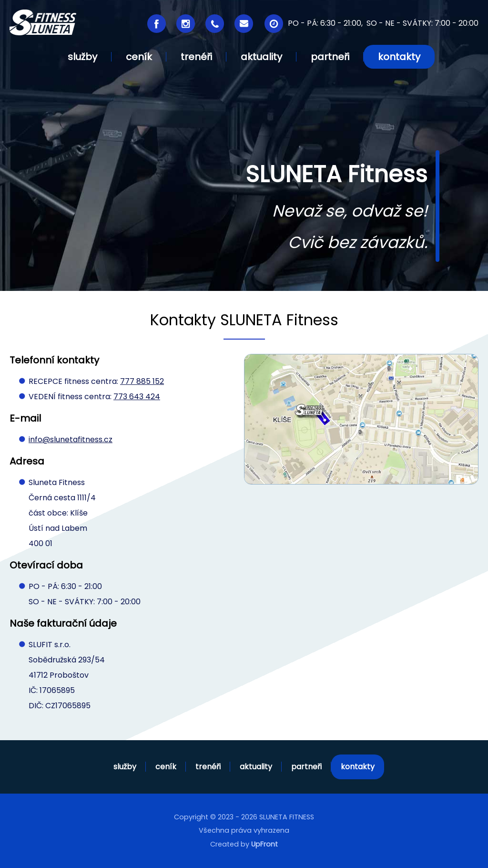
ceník (166, 767)
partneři (306, 767)
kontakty (358, 767)
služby (125, 767)
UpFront (264, 844)
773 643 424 (137, 397)
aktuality (256, 767)
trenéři (208, 767)
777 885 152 (142, 381)
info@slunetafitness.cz (71, 439)
